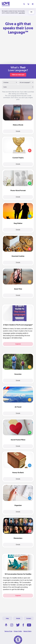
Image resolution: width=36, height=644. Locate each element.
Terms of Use (8, 631)
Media (18, 618)
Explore (18, 344)
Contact (29, 618)
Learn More (22, 13)
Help (7, 618)
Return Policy (28, 631)
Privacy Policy (18, 631)
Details (18, 131)
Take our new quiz (18, 75)
